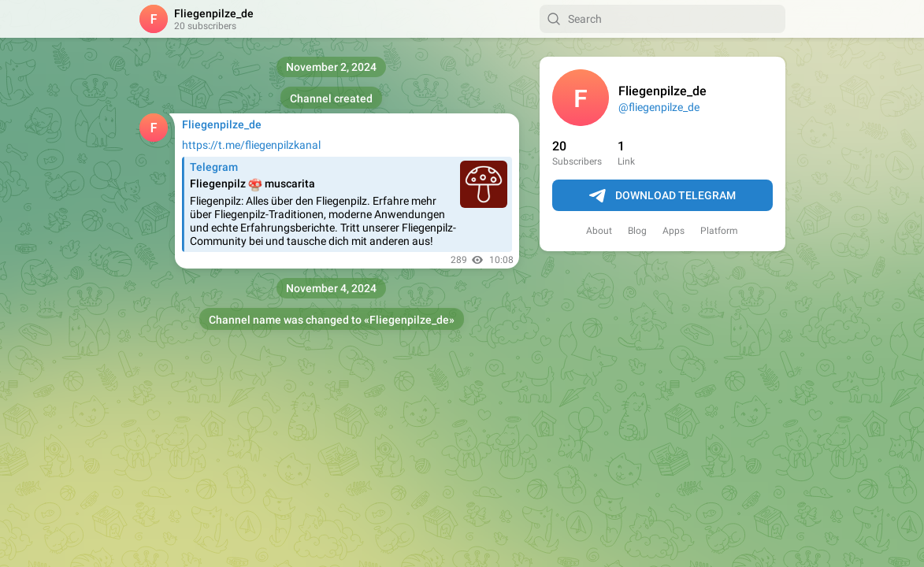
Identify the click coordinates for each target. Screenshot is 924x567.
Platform (719, 231)
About (599, 231)
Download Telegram (662, 196)
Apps (674, 231)
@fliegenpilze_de (659, 107)
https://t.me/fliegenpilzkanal (251, 145)
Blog (637, 231)
